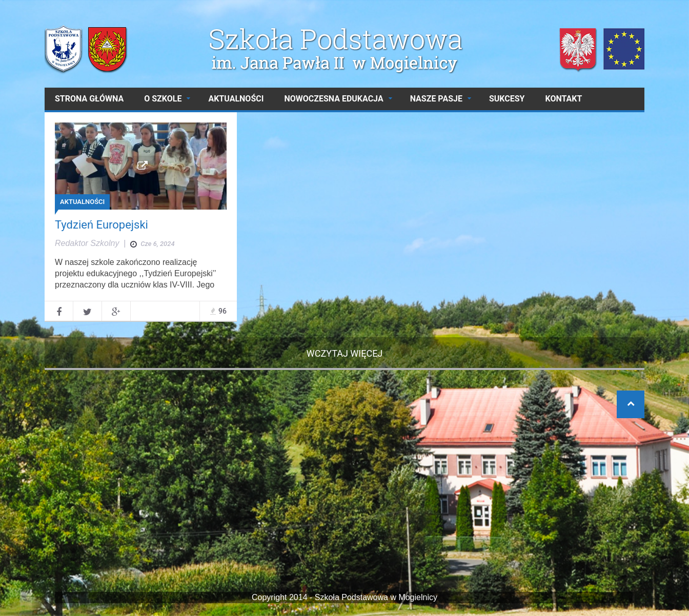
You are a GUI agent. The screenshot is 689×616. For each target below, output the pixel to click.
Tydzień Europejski (102, 225)
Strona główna (89, 99)
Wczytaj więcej (345, 353)
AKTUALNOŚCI (236, 99)
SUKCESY (507, 99)
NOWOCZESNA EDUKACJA (333, 99)
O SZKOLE (163, 99)
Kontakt (563, 99)
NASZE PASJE (436, 99)
